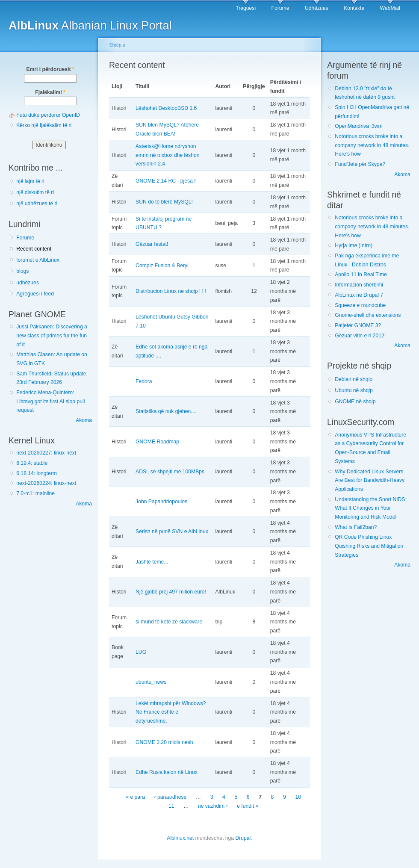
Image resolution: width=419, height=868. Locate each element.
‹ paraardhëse (171, 797)
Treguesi (246, 8)
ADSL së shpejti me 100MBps (170, 472)
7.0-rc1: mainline (35, 493)
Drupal (243, 838)
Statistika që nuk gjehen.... (166, 411)
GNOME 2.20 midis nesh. (165, 742)
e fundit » (248, 806)
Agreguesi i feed (35, 294)
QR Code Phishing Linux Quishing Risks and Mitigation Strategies (369, 546)
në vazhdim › (213, 806)
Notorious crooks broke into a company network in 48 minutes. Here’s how (372, 145)
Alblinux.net (180, 838)
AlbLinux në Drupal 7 (359, 295)
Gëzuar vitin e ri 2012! (360, 336)
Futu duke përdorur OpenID (48, 115)
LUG (141, 652)
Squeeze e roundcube (360, 305)
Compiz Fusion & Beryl (162, 266)
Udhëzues (317, 8)
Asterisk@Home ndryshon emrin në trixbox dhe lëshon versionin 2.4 (167, 155)
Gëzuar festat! (152, 244)
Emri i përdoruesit (50, 69)
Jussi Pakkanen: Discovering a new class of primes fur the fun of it (52, 335)
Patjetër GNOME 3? (358, 325)
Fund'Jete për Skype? (360, 164)
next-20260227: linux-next (46, 453)
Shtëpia (117, 45)
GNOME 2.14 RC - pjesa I (166, 181)
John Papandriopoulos (161, 502)
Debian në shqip (354, 379)
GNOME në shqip (355, 402)
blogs (22, 271)
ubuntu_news (151, 682)
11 (171, 806)
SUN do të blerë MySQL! (164, 202)
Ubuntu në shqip (354, 390)
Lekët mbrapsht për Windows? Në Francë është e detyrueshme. (171, 712)
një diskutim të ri (35, 192)
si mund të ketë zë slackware (169, 622)
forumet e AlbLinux (38, 260)
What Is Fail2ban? (356, 527)
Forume (280, 8)
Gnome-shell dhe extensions (368, 315)
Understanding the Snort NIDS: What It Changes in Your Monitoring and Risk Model (371, 508)
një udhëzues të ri (37, 204)
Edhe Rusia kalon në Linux (167, 772)
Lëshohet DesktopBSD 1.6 (166, 108)
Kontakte (354, 8)
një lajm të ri (30, 181)
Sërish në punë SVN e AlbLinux (172, 531)
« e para (135, 797)
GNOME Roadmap (157, 442)
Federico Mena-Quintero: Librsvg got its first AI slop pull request (50, 401)
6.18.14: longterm (37, 473)
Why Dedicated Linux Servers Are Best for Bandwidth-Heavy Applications (370, 480)
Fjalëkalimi (50, 92)
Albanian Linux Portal (90, 25)
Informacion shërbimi (359, 285)
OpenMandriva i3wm (359, 126)
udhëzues (28, 283)
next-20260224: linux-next (46, 483)
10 (298, 797)
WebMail (390, 8)
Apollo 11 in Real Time (361, 275)
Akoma (84, 420)
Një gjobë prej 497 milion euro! (171, 592)
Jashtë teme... (152, 562)
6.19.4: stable (32, 463)
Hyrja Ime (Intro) (354, 245)
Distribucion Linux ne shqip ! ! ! (171, 291)
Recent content (34, 249)
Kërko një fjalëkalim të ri (44, 125)
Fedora (144, 381)
